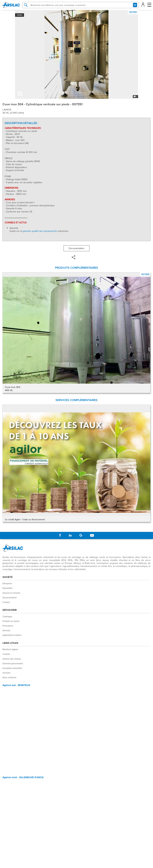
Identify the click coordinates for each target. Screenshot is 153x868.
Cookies (6, 654)
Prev (5, 452)
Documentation (76, 248)
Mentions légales (10, 649)
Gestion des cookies (12, 659)
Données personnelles (13, 663)
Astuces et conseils (11, 593)
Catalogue (7, 616)
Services (6, 630)
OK (135, 5)
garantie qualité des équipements (40, 231)
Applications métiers (12, 635)
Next (148, 452)
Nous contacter (9, 677)
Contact (6, 602)
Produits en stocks (11, 621)
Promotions (8, 626)
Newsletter (8, 588)
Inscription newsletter (12, 668)
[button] (144, 4)
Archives (6, 673)
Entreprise (7, 583)
